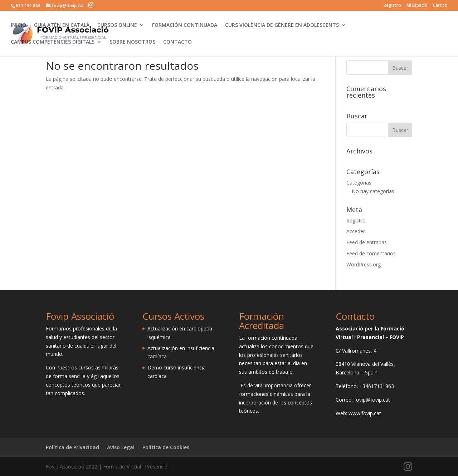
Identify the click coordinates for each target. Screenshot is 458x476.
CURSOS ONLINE (117, 25)
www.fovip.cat (365, 413)
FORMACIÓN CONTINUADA (185, 25)
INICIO (18, 25)
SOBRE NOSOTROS (132, 42)
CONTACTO (177, 42)
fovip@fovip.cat (372, 400)
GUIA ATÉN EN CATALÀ (62, 25)
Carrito (440, 6)
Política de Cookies (166, 447)
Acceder (356, 231)
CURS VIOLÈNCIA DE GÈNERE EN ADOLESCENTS (282, 25)
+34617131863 (377, 386)
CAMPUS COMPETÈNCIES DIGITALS (53, 42)
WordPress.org (364, 264)
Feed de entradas (367, 242)
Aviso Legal (121, 447)
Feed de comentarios (371, 253)
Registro (392, 6)
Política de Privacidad (72, 447)
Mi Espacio (417, 6)
